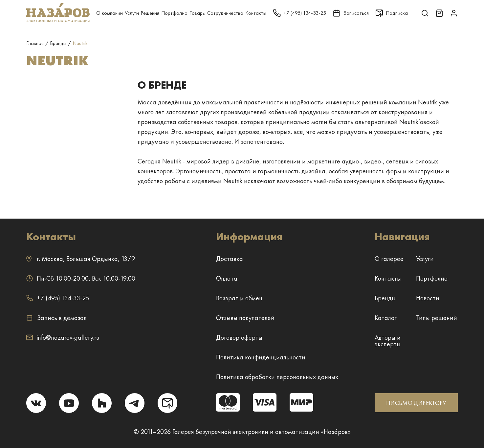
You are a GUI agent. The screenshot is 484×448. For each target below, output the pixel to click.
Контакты (256, 13)
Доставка (230, 259)
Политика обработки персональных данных (277, 377)
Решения (150, 13)
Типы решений (437, 318)
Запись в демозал (56, 318)
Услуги (132, 13)
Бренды (385, 298)
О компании (110, 13)
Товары (198, 13)
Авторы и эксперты (388, 341)
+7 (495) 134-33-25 (58, 298)
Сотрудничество (225, 13)
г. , (81, 259)
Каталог (386, 318)
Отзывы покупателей (245, 318)
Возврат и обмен (239, 298)
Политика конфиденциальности (261, 357)
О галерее (389, 259)
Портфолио (174, 13)
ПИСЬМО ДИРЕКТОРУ (416, 403)
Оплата (227, 278)
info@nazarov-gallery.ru (63, 337)
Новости (428, 298)
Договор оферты (239, 337)
